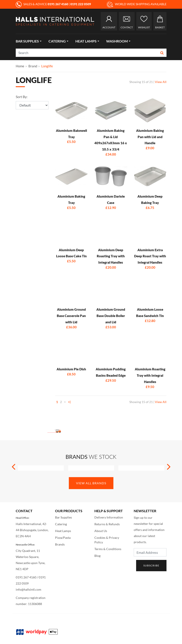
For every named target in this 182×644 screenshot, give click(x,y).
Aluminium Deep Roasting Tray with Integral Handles (111, 256)
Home (20, 66)
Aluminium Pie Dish (71, 369)
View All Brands (91, 483)
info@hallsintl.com (29, 589)
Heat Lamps (86, 41)
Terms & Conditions (108, 549)
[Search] (87, 53)
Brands (60, 544)
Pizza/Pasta (63, 538)
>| (69, 402)
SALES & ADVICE (42, 4)
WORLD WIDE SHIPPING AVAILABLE (137, 4)
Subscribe (151, 565)
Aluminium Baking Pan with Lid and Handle (150, 137)
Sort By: (22, 97)
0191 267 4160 (26, 577)
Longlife (47, 66)
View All (161, 82)
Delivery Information (109, 517)
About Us (101, 531)
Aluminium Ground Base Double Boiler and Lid (111, 316)
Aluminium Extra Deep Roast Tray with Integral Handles (150, 256)
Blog (97, 556)
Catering (57, 41)
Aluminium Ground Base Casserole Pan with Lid (71, 316)
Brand (33, 66)
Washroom (117, 41)
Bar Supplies (27, 41)
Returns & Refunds (107, 524)
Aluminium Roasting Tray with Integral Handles (150, 375)
